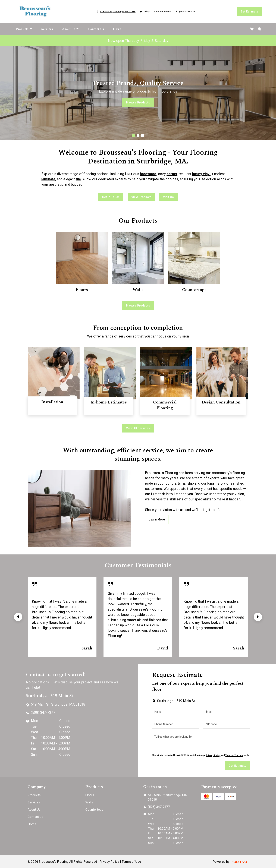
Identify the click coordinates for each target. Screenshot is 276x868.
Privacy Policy (213, 755)
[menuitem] (24, 29)
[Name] (176, 712)
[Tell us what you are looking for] (201, 741)
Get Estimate (249, 12)
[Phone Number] (176, 724)
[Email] (227, 712)
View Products (141, 197)
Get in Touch (111, 197)
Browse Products (138, 102)
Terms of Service (234, 755)
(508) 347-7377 (187, 12)
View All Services (138, 428)
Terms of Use (131, 862)
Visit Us (168, 197)
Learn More (157, 520)
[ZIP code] (227, 724)
